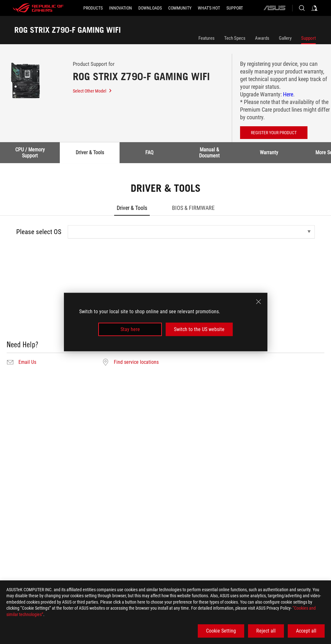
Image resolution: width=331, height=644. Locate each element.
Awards (262, 38)
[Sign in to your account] (314, 8)
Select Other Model (93, 91)
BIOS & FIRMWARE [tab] (193, 208)
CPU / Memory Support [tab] (30, 152)
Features (207, 38)
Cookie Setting (221, 631)
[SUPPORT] (235, 8)
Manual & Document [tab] (209, 152)
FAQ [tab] (149, 152)
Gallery (285, 38)
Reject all (266, 631)
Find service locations (136, 362)
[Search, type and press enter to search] (302, 8)
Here (288, 94)
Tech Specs (235, 38)
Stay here (130, 329)
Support (308, 38)
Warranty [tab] (269, 152)
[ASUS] (274, 8)
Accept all (306, 631)
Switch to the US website (199, 329)
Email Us (27, 362)
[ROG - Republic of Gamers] (38, 8)
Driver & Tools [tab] (90, 152)
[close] (259, 301)
